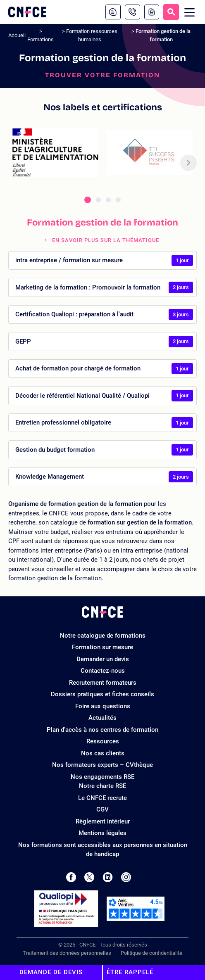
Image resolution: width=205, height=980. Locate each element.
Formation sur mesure (102, 647)
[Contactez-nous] (113, 12)
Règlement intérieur (103, 821)
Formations (41, 39)
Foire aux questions (103, 706)
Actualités (102, 718)
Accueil (17, 35)
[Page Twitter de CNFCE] (89, 877)
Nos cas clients (103, 753)
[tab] (88, 200)
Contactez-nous (103, 671)
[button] (188, 163)
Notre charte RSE (102, 786)
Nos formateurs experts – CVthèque (102, 765)
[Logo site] (27, 12)
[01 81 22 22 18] (132, 12)
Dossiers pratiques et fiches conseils (102, 694)
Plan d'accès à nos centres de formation (102, 730)
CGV (102, 809)
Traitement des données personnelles (67, 953)
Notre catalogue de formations (103, 636)
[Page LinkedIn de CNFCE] (108, 877)
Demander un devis (103, 659)
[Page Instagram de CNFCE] (126, 877)
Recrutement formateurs (103, 683)
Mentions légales (102, 833)
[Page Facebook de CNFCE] (71, 877)
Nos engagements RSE (102, 777)
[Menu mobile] (190, 12)
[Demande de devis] (152, 12)
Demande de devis (51, 972)
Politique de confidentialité (151, 953)
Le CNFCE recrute (102, 798)
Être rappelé (130, 972)
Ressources (103, 741)
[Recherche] (171, 12)
